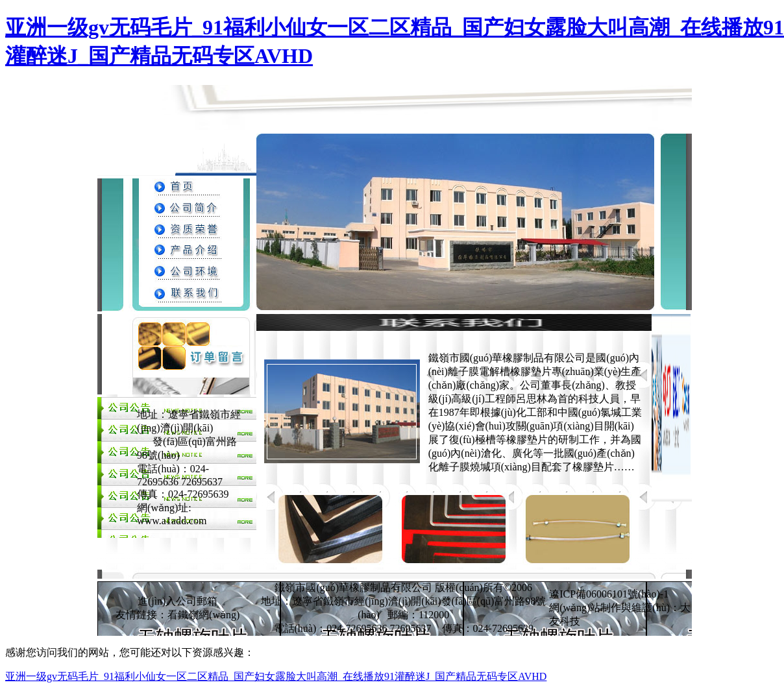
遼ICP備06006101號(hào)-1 (609, 594)
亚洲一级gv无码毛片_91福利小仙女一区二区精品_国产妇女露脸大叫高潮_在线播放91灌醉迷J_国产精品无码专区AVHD (276, 676)
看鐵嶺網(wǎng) (203, 615)
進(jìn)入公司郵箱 (178, 601)
